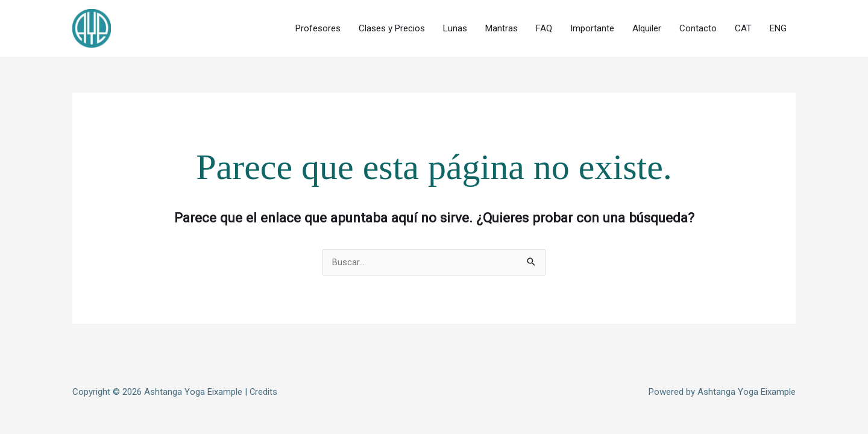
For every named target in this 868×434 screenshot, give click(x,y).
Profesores (318, 26)
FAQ (544, 26)
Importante (592, 26)
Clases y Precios (392, 26)
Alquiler (647, 26)
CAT (743, 26)
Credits (264, 386)
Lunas (455, 26)
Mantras (502, 26)
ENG (778, 26)
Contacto (698, 26)
